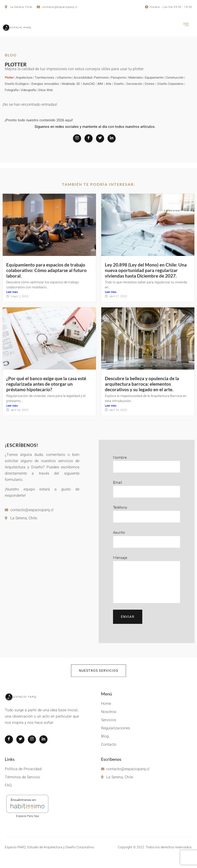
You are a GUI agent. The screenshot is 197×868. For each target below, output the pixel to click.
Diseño (119, 84)
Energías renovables (45, 84)
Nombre (147, 464)
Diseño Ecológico (17, 84)
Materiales (136, 77)
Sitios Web (45, 90)
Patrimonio (101, 77)
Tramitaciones (45, 77)
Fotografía (12, 90)
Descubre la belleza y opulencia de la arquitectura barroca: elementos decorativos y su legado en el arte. (142, 384)
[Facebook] (89, 138)
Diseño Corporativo (170, 84)
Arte (109, 84)
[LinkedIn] (112, 138)
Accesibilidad (83, 77)
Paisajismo (118, 77)
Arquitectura (24, 77)
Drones (150, 84)
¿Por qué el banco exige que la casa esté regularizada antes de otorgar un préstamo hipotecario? (46, 384)
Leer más (12, 292)
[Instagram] (77, 138)
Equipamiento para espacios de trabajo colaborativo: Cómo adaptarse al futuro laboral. (46, 270)
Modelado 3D (71, 84)
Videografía (28, 90)
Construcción (175, 77)
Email (147, 489)
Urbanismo (64, 77)
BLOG (11, 55)
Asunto (147, 539)
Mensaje (147, 579)
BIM (100, 84)
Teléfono (147, 514)
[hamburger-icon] (186, 25)
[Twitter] (100, 138)
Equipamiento (154, 77)
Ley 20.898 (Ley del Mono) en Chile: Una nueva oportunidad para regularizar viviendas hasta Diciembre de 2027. (146, 270)
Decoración (134, 84)
